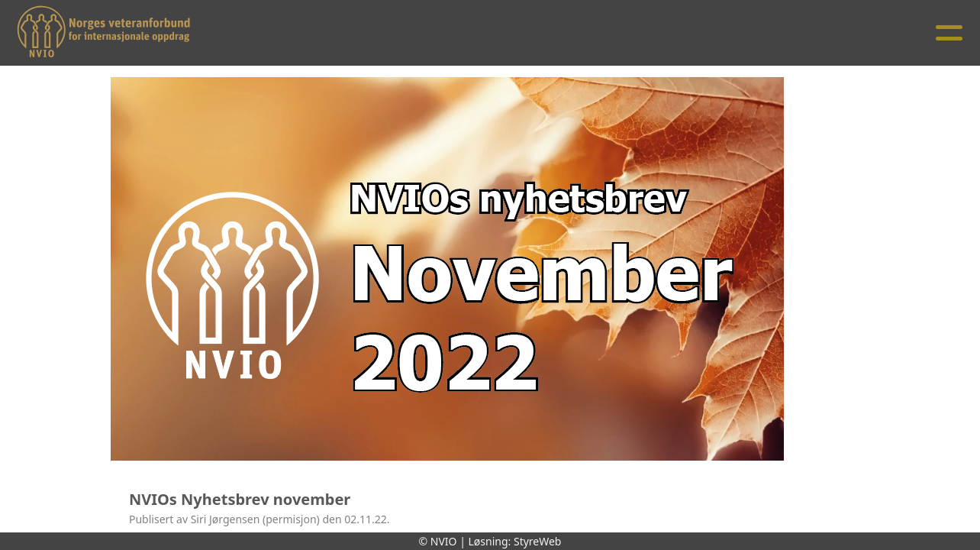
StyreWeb (538, 541)
